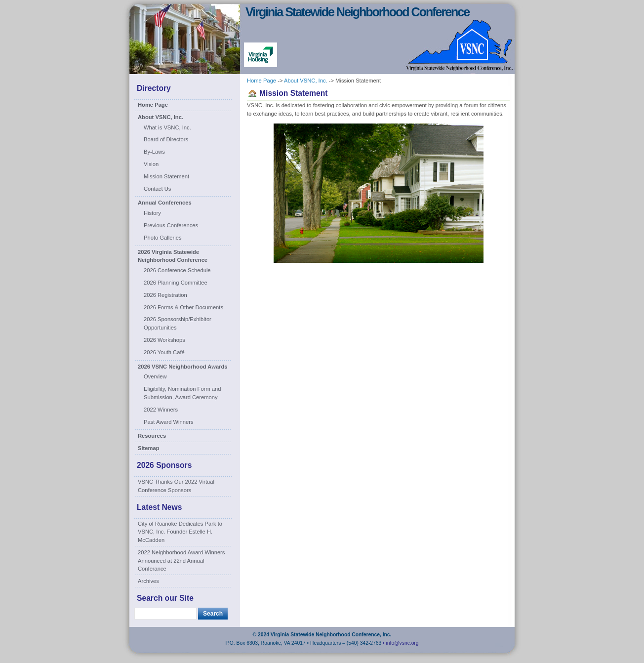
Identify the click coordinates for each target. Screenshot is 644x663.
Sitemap (149, 448)
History (152, 213)
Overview (155, 376)
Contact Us (157, 189)
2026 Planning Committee (176, 283)
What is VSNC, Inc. (167, 127)
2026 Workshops (164, 340)
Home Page (153, 105)
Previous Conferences (171, 225)
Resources (152, 436)
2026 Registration (165, 295)
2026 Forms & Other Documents (183, 307)
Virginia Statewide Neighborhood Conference (357, 12)
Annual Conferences (165, 203)
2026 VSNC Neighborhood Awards (183, 367)
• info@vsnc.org (401, 643)
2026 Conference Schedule (177, 270)
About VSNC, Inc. (161, 117)
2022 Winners (161, 410)
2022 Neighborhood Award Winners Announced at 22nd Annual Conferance (181, 561)
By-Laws (154, 152)
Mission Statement (166, 176)
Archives (148, 581)
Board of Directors (166, 139)
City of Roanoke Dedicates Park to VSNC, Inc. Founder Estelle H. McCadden (180, 532)
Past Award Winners (169, 422)
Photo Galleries (163, 238)
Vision (151, 164)
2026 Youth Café (164, 352)
